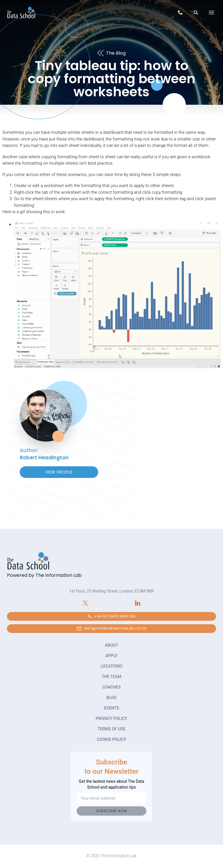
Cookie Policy (112, 739)
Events (111, 708)
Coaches (111, 687)
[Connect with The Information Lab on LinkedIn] (138, 603)
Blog (111, 698)
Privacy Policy (112, 718)
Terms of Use (111, 729)
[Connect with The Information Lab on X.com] (85, 603)
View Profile (59, 472)
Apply (111, 656)
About (111, 645)
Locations (111, 666)
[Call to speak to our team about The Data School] (180, 14)
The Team (111, 677)
